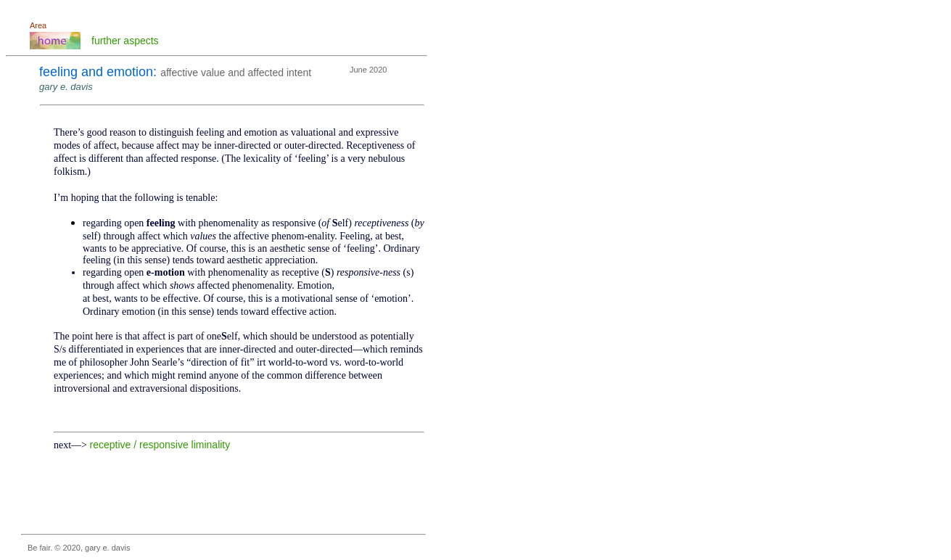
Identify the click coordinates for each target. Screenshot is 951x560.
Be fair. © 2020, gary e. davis (79, 548)
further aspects (125, 41)
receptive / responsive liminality (160, 445)
